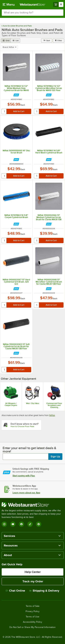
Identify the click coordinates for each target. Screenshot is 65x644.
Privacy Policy (32, 611)
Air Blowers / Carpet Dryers (11, 404)
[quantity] (4, 111)
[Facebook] (21, 524)
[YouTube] (13, 524)
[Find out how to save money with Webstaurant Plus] (16, 95)
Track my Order (33, 581)
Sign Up (55, 457)
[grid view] (6, 40)
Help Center (33, 572)
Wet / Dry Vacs (33, 403)
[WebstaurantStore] (32, 505)
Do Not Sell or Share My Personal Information (32, 627)
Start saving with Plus (24, 476)
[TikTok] (30, 524)
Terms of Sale (33, 606)
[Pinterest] (39, 524)
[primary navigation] (9, 4)
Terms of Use (32, 617)
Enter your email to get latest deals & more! (29, 450)
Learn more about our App (26, 493)
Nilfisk (52, 415)
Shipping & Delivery (44, 591)
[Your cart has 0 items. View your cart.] (58, 4)
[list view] (16, 40)
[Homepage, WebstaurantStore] (33, 4)
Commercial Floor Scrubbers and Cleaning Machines (54, 405)
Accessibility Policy (32, 622)
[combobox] (32, 13)
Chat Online (15, 591)
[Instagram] (4, 524)
